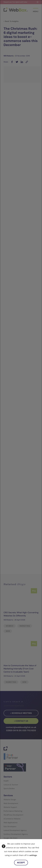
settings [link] (33, 855)
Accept (21, 863)
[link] (3, 846)
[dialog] (21, 434)
